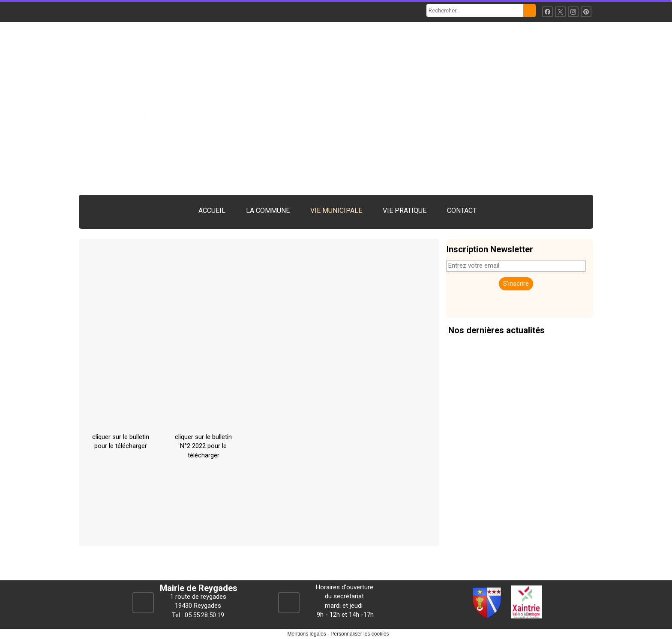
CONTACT (462, 211)
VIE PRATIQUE (405, 211)
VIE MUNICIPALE (336, 211)
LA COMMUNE (268, 211)
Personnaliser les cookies (360, 634)
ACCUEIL (212, 211)
